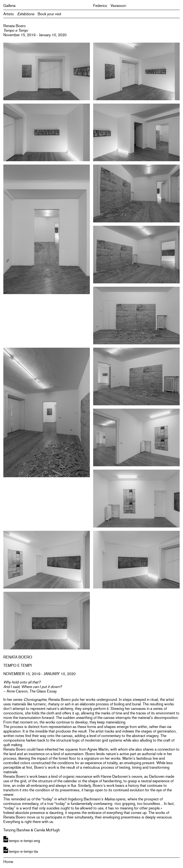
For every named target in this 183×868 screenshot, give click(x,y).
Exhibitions (26, 14)
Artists (9, 14)
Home (8, 862)
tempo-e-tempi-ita (23, 851)
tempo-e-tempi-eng (24, 841)
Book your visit (49, 14)
